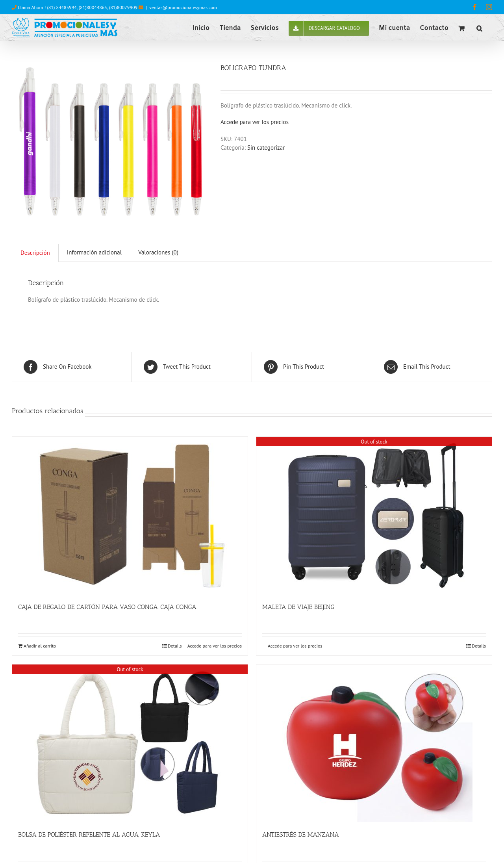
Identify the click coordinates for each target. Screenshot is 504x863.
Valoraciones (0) (158, 252)
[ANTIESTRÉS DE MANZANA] (374, 743)
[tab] (35, 253)
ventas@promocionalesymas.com (183, 7)
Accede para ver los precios (255, 122)
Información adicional (94, 252)
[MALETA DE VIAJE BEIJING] (374, 516)
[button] (479, 28)
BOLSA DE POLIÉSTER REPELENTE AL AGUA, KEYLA (89, 834)
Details (175, 646)
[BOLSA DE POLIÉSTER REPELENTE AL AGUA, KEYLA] (130, 743)
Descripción (35, 253)
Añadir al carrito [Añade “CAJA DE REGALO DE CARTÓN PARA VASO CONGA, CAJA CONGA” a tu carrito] (40, 646)
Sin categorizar (266, 148)
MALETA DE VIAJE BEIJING (298, 607)
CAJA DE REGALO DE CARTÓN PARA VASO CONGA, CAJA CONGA (107, 607)
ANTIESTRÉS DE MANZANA (301, 834)
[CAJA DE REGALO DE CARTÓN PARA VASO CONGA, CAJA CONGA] (130, 516)
